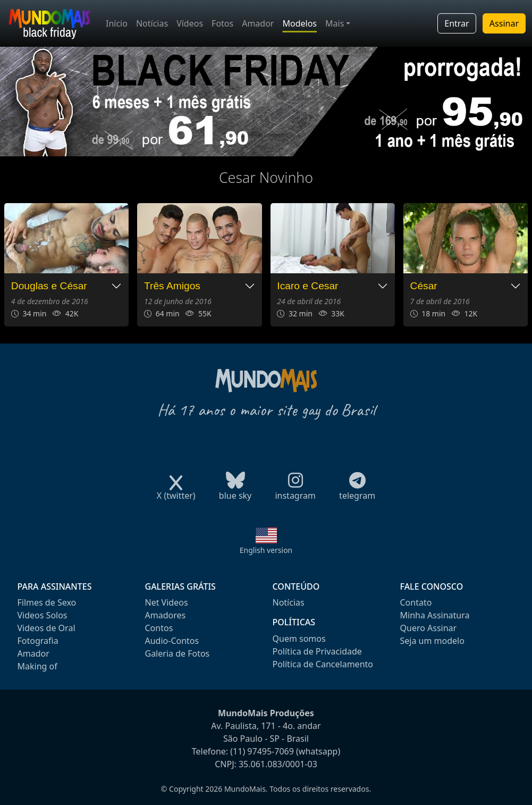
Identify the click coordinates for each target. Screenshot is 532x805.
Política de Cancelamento (323, 664)
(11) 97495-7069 (262, 751)
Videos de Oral (47, 628)
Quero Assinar (429, 628)
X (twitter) (176, 492)
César (424, 286)
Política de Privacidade (317, 651)
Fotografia (38, 641)
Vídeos (190, 23)
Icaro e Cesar (307, 286)
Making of (37, 666)
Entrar (457, 23)
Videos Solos (43, 615)
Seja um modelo (432, 641)
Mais (335, 23)
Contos (159, 628)
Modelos (299, 23)
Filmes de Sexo (47, 602)
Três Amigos (172, 286)
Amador (258, 23)
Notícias (152, 23)
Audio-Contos (172, 641)
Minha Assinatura (435, 615)
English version (266, 550)
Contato (416, 602)
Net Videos (167, 602)
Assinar (504, 23)
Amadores (166, 615)
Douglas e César (49, 286)
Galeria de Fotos (178, 653)
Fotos (222, 23)
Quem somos (299, 639)
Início (117, 23)
